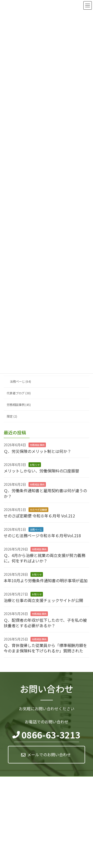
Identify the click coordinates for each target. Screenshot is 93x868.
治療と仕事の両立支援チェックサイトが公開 (43, 600)
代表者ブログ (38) (19, 393)
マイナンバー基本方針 (19, 790)
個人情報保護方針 (16, 781)
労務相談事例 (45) (19, 405)
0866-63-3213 (51, 735)
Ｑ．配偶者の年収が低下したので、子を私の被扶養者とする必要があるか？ (45, 623)
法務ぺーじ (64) (20, 382)
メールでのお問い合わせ (49, 755)
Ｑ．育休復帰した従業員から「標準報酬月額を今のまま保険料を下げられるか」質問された (45, 648)
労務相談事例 (37, 445)
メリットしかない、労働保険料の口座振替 (41, 471)
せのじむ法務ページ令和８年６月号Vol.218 (42, 536)
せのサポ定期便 (38, 510)
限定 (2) (12, 416)
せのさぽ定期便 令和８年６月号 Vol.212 (39, 516)
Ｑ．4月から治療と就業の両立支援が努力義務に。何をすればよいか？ (45, 558)
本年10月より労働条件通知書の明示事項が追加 (46, 581)
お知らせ (35, 465)
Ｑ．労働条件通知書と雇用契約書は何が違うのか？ (45, 493)
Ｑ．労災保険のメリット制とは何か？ (37, 451)
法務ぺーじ (36, 529)
